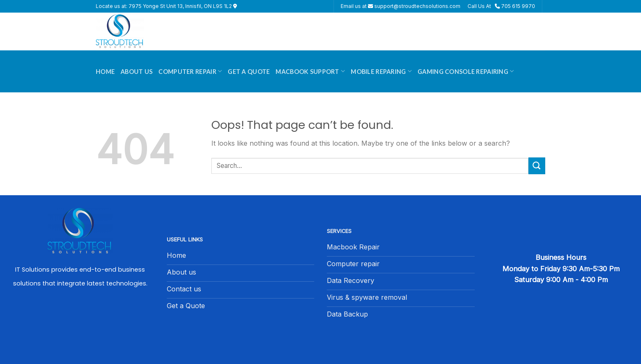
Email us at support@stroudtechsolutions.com (401, 6)
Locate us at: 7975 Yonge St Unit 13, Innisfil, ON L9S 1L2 (166, 6)
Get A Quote (249, 72)
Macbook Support (310, 71)
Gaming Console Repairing (466, 71)
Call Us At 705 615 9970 (501, 6)
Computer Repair (190, 71)
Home (105, 72)
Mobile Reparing (381, 71)
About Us (137, 72)
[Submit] (537, 166)
